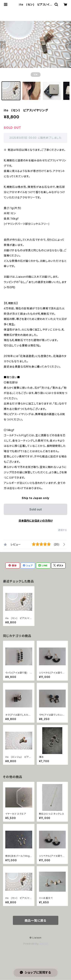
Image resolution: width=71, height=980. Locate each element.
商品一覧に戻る (36, 921)
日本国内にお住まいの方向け (36, 521)
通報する (63, 530)
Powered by (36, 944)
